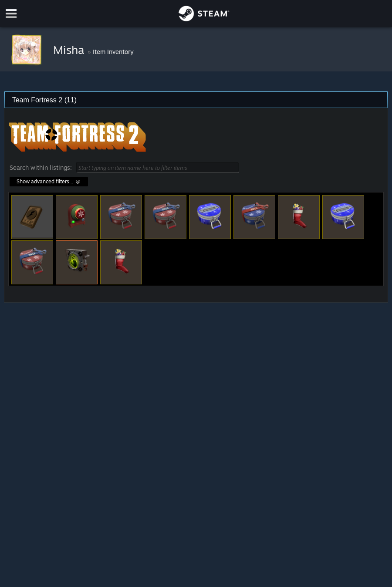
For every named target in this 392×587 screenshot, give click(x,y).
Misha (70, 50)
